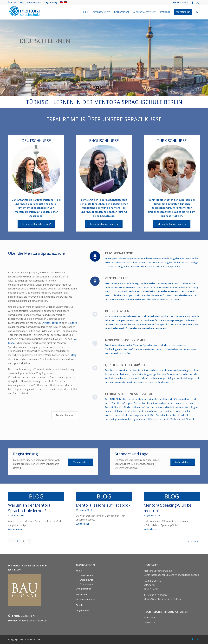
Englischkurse (86, 580)
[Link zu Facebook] (192, 2)
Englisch (46, 323)
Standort (80, 605)
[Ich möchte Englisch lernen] (104, 224)
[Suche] (197, 12)
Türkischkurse (87, 584)
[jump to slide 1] (102, 88)
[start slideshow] (98, 87)
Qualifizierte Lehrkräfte (125, 365)
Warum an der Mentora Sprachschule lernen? (29, 508)
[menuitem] (13, 2)
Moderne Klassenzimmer (125, 340)
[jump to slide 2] (104, 88)
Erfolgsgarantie (119, 253)
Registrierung (51, 2)
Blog (22, 2)
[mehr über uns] (65, 415)
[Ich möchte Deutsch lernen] (36, 224)
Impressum (149, 617)
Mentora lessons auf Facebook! (104, 505)
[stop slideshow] (110, 87)
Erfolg (73, 355)
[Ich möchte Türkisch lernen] (172, 224)
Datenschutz (150, 623)
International (82, 594)
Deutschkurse (87, 576)
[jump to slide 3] (106, 88)
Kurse (79, 571)
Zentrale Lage (117, 278)
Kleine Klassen (117, 311)
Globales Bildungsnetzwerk (129, 394)
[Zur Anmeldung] (81, 462)
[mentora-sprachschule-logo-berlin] (24, 12)
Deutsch (72, 323)
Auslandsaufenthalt (86, 600)
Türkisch (57, 323)
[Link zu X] (197, 2)
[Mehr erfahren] (183, 462)
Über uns (12, 2)
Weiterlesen (16, 529)
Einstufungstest (34, 2)
